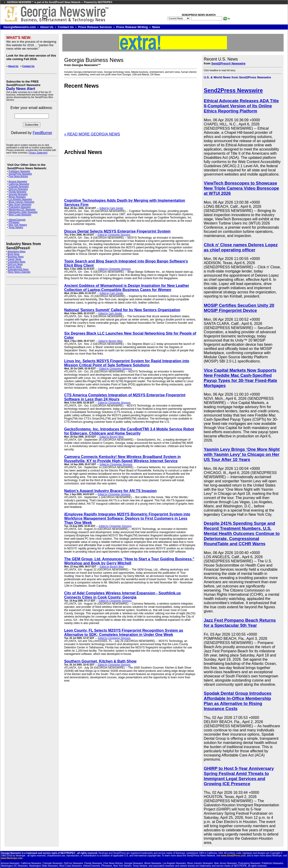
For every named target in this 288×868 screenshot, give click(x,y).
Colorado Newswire (19, 187)
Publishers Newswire (19, 171)
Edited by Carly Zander (111, 208)
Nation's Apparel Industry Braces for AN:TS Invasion (110, 491)
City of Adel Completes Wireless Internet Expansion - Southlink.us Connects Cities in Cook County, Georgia (122, 595)
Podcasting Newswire (20, 207)
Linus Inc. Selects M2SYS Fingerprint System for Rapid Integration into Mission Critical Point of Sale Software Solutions (127, 363)
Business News (16, 257)
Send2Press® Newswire (228, 63)
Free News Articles (18, 176)
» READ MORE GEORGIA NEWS (92, 134)
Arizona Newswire (18, 181)
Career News (14, 259)
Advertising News (17, 251)
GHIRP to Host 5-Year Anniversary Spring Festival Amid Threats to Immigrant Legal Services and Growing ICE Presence (239, 776)
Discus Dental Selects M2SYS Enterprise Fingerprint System (117, 231)
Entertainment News (18, 269)
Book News (14, 254)
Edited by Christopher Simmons (114, 235)
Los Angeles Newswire (20, 199)
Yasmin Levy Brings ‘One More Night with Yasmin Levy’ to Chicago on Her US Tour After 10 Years (242, 454)
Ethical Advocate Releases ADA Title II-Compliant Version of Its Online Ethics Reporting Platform (241, 106)
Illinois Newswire (17, 197)
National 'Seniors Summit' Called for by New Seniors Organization (122, 310)
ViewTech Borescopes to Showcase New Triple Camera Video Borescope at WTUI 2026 (242, 188)
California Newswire (19, 184)
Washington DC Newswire (22, 210)
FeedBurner (43, 133)
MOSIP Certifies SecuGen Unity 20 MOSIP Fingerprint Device (239, 308)
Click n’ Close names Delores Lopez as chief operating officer (241, 247)
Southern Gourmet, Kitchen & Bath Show (100, 661)
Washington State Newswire (23, 212)
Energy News (14, 267)
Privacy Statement (38, 153)
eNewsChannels (17, 220)
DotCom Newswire (18, 189)
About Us (13, 66)
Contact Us (28, 66)
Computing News (16, 262)
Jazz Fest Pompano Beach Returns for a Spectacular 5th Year (240, 623)
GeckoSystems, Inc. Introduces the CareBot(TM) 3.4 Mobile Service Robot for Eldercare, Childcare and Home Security (129, 431)
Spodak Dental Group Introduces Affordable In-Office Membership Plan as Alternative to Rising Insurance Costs (238, 701)
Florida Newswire (17, 192)
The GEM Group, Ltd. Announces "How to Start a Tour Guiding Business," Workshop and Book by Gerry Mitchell (129, 561)
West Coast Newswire (20, 215)
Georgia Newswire (18, 194)
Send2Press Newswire (20, 174)
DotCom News (15, 264)
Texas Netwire (16, 227)
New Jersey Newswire (20, 204)
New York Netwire (18, 225)
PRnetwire (14, 222)
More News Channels (19, 272)
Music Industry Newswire (21, 202)
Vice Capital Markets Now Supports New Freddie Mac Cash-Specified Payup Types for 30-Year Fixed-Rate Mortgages (241, 378)
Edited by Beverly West (110, 341)
